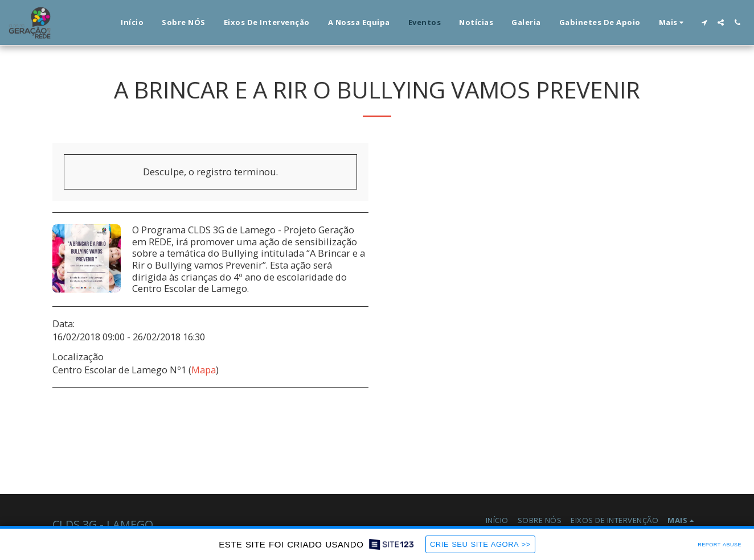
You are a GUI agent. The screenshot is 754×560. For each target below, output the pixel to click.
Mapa (204, 370)
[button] (704, 22)
